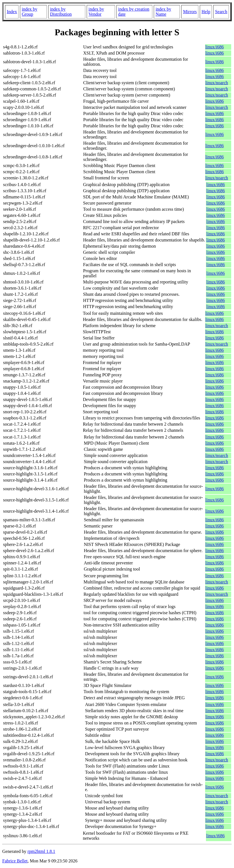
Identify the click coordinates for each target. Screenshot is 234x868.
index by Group (29, 12)
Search (221, 12)
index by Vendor (96, 12)
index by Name (163, 12)
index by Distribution (61, 12)
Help (206, 12)
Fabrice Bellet (15, 861)
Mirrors (190, 12)
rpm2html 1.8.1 (41, 851)
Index (12, 12)
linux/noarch (217, 83)
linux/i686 (215, 47)
